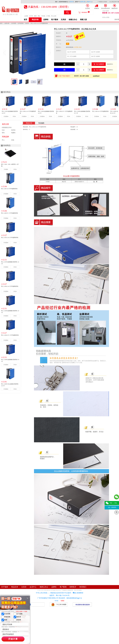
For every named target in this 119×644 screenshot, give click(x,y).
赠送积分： (59, 47)
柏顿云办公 (73, 20)
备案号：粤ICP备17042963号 (60, 595)
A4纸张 (26, 16)
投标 (4, 620)
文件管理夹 (21, 23)
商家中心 (89, 2)
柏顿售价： (59, 36)
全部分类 (7, 23)
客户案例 (55, 20)
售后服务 (41, 123)
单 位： (59, 44)
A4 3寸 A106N (95, 52)
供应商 (17, 620)
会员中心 (33, 587)
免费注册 (83, 2)
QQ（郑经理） (112, 507)
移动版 (56, 601)
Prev (5, 53)
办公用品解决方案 (10, 11)
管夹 (3, 133)
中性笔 (43, 16)
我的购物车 (86, 12)
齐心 (3, 140)
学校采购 (6, 617)
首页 (25, 20)
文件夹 (31, 16)
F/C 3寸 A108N (72, 56)
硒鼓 (35, 16)
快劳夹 (27, 23)
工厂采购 (18, 614)
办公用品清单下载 (114, 2)
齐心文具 (54, 16)
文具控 (63, 20)
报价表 (17, 617)
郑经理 (117, 20)
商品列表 (35, 20)
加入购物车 (100, 64)
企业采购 (6, 614)
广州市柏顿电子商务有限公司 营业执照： (60, 598)
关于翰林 (5, 587)
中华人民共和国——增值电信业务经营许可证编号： (59, 593)
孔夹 (3, 130)
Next (49, 53)
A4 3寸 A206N (95, 56)
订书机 (48, 16)
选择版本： (59, 51)
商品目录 (15, 587)
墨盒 (39, 16)
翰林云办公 (44, 587)
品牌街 (46, 20)
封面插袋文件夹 (7, 128)
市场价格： (59, 40)
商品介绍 (29, 123)
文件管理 (14, 23)
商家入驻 (83, 20)
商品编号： (59, 33)
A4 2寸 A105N (72, 52)
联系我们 (83, 587)
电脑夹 (13, 133)
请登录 (72, 2)
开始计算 (13, 639)
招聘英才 (73, 587)
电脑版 (62, 601)
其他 (13, 140)
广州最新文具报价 (102, 2)
